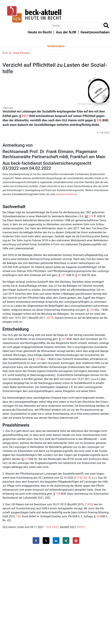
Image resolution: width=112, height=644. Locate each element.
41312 (81, 527)
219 (91, 216)
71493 (88, 504)
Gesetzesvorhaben (95, 32)
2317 (25, 116)
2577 (49, 318)
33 (98, 516)
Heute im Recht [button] (40, 32)
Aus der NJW (66, 32)
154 (18, 516)
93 (79, 275)
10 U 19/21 (52, 527)
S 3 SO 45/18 (83, 478)
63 (26, 459)
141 (63, 275)
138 (99, 120)
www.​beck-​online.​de (66, 194)
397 (64, 339)
